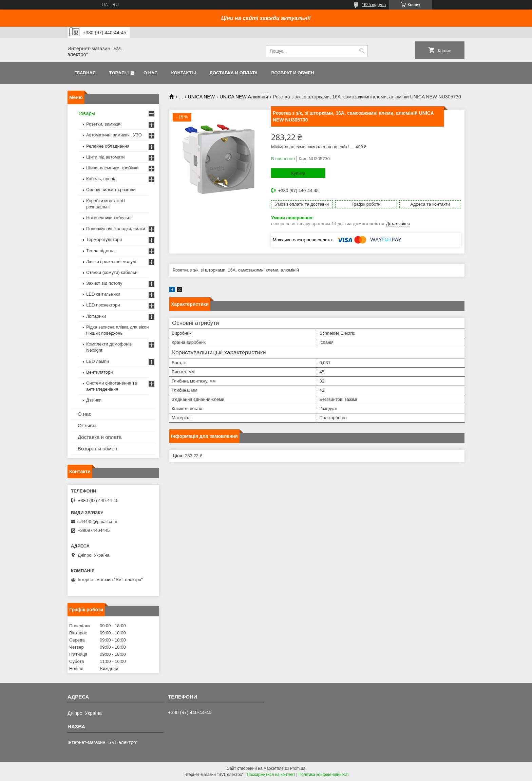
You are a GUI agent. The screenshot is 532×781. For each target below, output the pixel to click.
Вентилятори (99, 372)
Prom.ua (298, 768)
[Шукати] (362, 51)
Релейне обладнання (108, 146)
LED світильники (103, 294)
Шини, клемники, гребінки (112, 168)
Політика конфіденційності (324, 775)
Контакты (184, 73)
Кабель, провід (101, 179)
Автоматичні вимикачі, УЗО (114, 135)
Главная (85, 73)
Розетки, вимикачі (104, 124)
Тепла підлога (100, 251)
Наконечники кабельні (109, 218)
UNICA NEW (201, 97)
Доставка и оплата (233, 73)
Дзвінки (94, 400)
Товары (119, 73)
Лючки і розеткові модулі (111, 262)
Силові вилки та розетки (111, 190)
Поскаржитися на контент (271, 775)
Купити (298, 173)
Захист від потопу (104, 283)
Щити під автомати (105, 157)
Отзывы (87, 425)
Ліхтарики (96, 316)
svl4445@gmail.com (97, 522)
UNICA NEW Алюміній (244, 97)
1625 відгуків (374, 5)
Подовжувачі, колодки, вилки (116, 229)
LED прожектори (103, 305)
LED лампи (98, 361)
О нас (151, 73)
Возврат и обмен (292, 73)
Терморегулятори (104, 239)
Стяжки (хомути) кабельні (112, 272)
